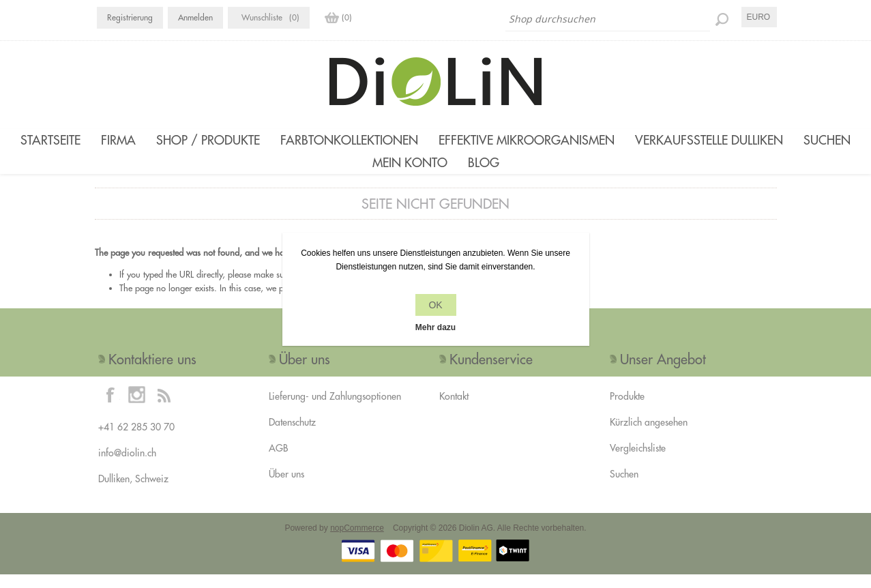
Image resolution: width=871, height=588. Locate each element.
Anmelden (195, 17)
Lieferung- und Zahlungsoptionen (335, 410)
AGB (278, 462)
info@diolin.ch (127, 467)
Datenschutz (292, 436)
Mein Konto (410, 170)
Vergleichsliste (638, 462)
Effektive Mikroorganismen (527, 140)
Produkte (627, 410)
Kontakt (454, 410)
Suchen (827, 140)
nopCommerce (357, 542)
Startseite (50, 140)
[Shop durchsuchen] (608, 19)
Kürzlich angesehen (649, 436)
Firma (118, 140)
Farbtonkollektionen (349, 140)
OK (435, 305)
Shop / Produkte (208, 140)
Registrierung (130, 17)
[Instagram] (137, 408)
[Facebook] (110, 408)
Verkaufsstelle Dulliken (709, 140)
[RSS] (164, 408)
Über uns (286, 488)
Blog (484, 170)
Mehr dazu (435, 327)
